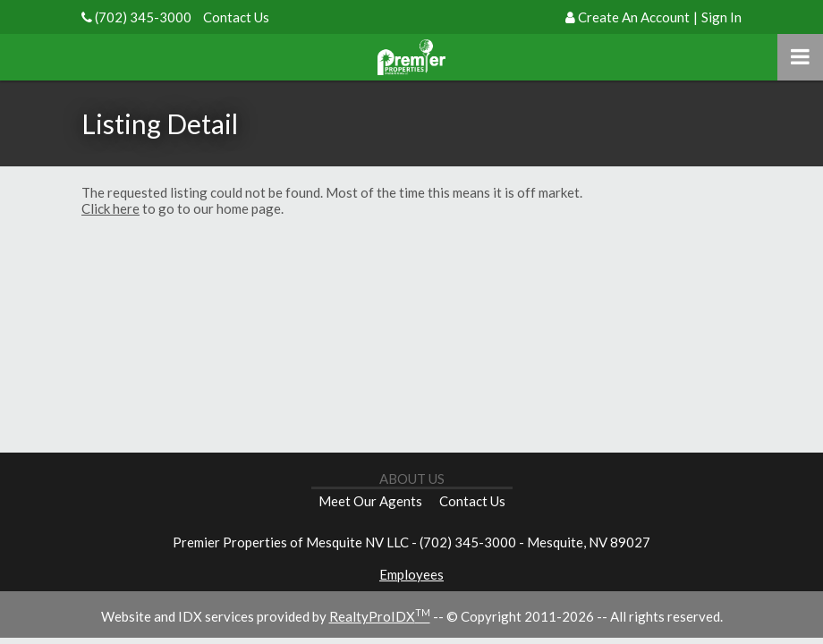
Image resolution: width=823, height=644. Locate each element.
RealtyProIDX (380, 616)
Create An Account (634, 17)
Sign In (721, 17)
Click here (110, 208)
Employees (411, 574)
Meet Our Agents (370, 501)
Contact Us (236, 17)
